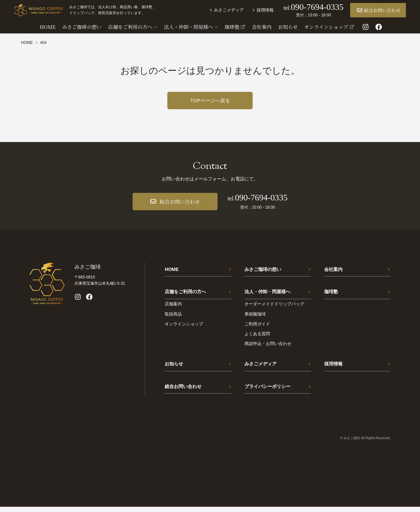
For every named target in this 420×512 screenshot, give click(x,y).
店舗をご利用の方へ (185, 294)
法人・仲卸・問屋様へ (267, 294)
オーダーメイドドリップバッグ (274, 307)
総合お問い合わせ (372, 11)
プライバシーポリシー (267, 391)
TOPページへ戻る (210, 101)
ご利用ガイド (257, 327)
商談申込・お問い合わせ (268, 347)
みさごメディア (222, 11)
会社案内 (333, 270)
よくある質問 (257, 337)
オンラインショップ (184, 327)
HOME (172, 270)
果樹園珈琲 (255, 317)
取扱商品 (173, 317)
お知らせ (174, 367)
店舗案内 (173, 307)
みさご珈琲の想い (263, 270)
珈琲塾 (331, 294)
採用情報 (258, 11)
